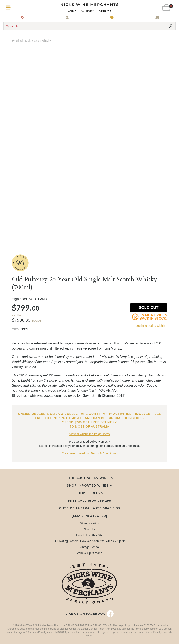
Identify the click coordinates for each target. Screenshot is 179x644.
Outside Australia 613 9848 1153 (89, 508)
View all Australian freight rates (89, 434)
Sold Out (149, 308)
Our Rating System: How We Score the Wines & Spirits (89, 541)
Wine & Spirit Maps (89, 553)
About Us (89, 529)
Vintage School (89, 547)
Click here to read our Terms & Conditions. (90, 453)
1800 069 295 (99, 501)
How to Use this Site (89, 535)
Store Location (89, 523)
